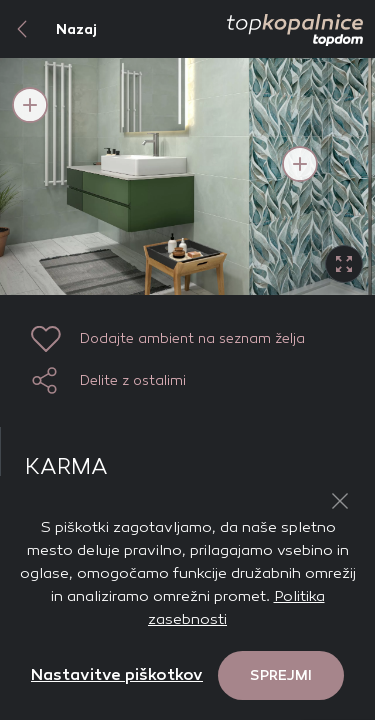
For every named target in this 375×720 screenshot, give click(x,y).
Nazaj (48, 29)
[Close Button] (340, 501)
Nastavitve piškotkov (117, 674)
